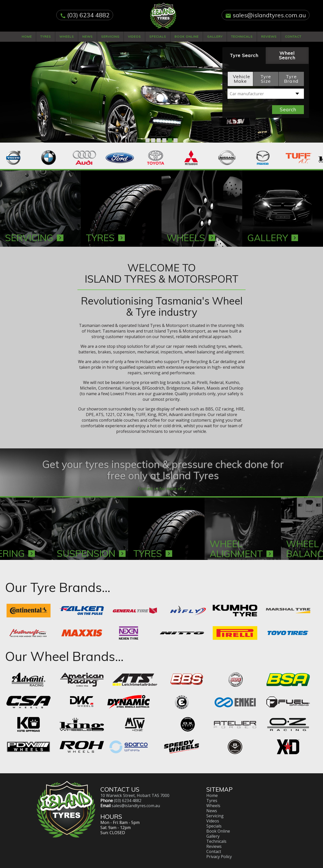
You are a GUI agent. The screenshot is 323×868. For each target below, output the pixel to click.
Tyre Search (244, 55)
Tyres (46, 37)
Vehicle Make (241, 79)
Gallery (215, 37)
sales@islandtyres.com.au (269, 15)
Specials (158, 37)
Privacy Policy (219, 852)
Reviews (269, 37)
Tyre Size (266, 79)
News (88, 37)
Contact (293, 37)
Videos (134, 37)
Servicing (110, 37)
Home (27, 37)
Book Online (187, 37)
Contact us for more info (162, 484)
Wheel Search (287, 55)
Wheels (67, 37)
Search (288, 109)
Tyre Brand (291, 79)
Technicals (242, 37)
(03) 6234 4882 (88, 15)
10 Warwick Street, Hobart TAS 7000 (135, 791)
